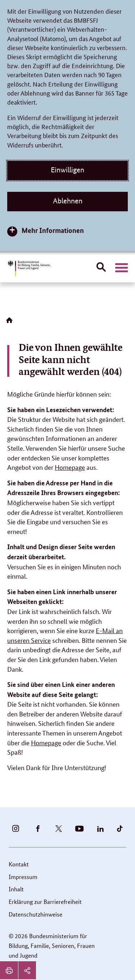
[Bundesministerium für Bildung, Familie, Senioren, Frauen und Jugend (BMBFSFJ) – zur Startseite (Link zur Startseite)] (29, 268)
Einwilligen (67, 170)
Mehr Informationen (53, 230)
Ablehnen (68, 201)
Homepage (70, 467)
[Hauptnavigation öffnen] (121, 268)
